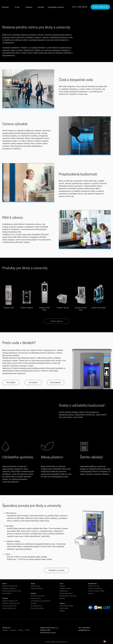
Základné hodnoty (65, 588)
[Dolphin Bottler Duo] (81, 293)
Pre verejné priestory (37, 608)
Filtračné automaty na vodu (11, 603)
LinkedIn (20, 630)
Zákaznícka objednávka (10, 586)
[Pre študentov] (56, 382)
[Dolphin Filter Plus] (45, 293)
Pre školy (34, 603)
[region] (91, 536)
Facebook (14, 630)
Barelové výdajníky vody (10, 601)
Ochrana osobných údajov (96, 591)
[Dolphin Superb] (27, 293)
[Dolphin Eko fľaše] (99, 293)
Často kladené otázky (66, 606)
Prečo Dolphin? (7, 593)
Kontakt (62, 611)
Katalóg (91, 593)
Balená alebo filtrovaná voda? (12, 591)
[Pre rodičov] (33, 382)
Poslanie (62, 586)
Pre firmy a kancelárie (38, 596)
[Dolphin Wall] (9, 293)
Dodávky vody (35, 586)
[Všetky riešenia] (56, 321)
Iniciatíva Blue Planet (66, 593)
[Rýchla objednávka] (100, 7)
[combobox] (106, 642)
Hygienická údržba (37, 588)
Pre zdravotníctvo (36, 606)
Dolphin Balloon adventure (68, 596)
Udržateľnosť (64, 591)
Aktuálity (62, 598)
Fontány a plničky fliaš (9, 606)
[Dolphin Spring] (63, 293)
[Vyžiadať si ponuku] (56, 570)
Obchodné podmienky (95, 588)
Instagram (6, 630)
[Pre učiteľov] (11, 382)
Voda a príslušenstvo (9, 608)
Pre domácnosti (36, 598)
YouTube (27, 630)
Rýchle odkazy (64, 608)
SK (106, 642)
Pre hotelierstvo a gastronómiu (41, 601)
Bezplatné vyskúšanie (9, 588)
